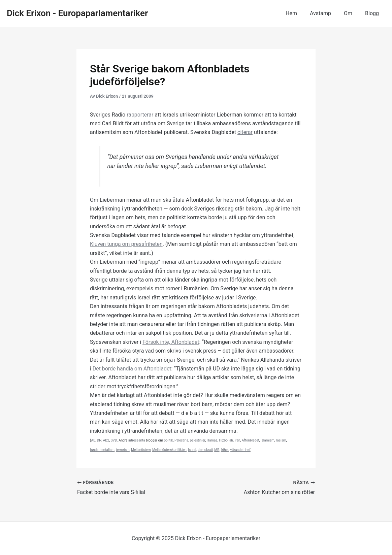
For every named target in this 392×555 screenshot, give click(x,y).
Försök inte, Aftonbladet (171, 342)
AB (93, 440)
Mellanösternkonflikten (169, 450)
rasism (281, 440)
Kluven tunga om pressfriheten (126, 244)
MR (217, 450)
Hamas (212, 440)
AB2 (106, 440)
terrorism (123, 450)
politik (169, 440)
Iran (237, 440)
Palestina (181, 440)
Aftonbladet (251, 440)
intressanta (137, 440)
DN (99, 440)
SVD (114, 440)
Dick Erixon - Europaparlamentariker (77, 13)
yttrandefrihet (240, 450)
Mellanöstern (141, 450)
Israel (192, 450)
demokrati (205, 450)
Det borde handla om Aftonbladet (132, 369)
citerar (245, 132)
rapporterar (140, 115)
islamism (268, 440)
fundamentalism (102, 450)
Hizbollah (226, 440)
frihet (225, 450)
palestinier (198, 440)
